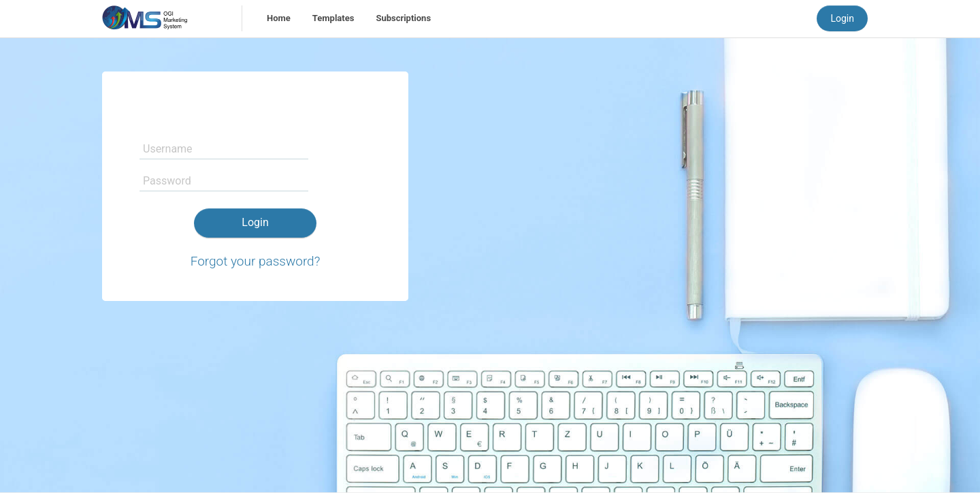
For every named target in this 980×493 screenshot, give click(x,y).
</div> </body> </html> (490, 246)
